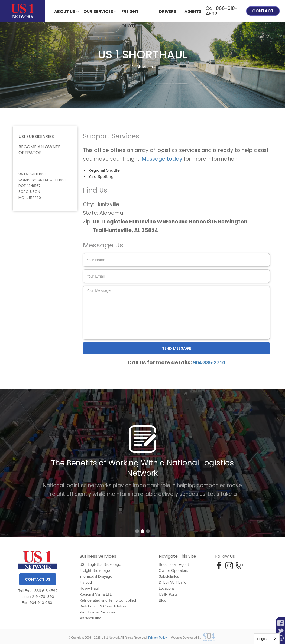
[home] (22, 11)
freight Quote (130, 14)
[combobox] (267, 639)
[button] (65, 11)
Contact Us (38, 579)
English (263, 639)
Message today (162, 159)
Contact (263, 11)
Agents (193, 11)
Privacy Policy (157, 638)
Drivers (168, 11)
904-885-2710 (209, 363)
